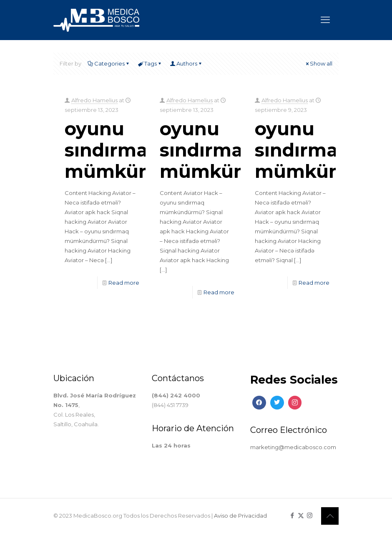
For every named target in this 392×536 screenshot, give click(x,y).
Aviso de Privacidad (240, 516)
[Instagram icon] (310, 515)
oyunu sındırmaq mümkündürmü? (145, 150)
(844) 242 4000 (176, 395)
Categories (109, 63)
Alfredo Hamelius (94, 100)
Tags (150, 63)
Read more (124, 283)
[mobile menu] (325, 20)
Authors (186, 63)
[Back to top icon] (330, 516)
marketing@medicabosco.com (293, 447)
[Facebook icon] (292, 515)
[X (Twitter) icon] (301, 515)
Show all (318, 63)
